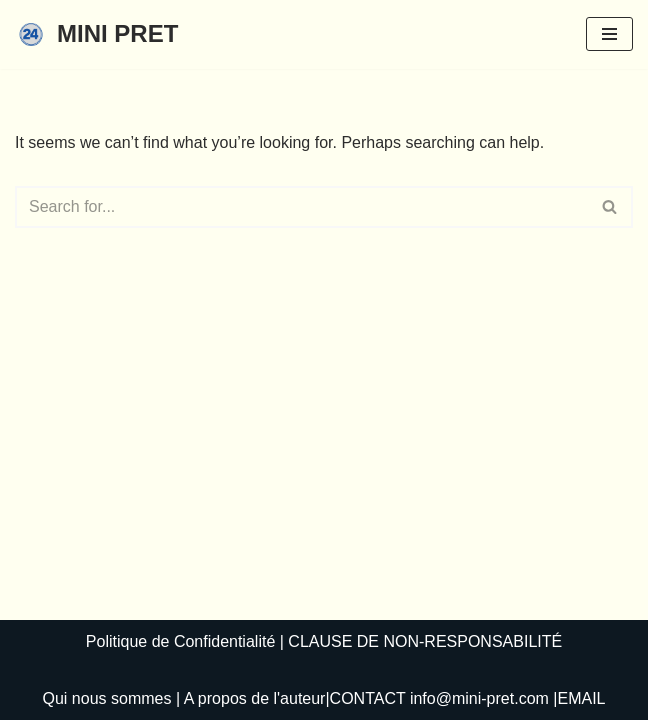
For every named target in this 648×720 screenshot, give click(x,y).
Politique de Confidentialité (180, 641)
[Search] (301, 207)
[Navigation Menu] (609, 34)
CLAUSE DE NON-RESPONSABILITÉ (425, 641)
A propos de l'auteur (255, 698)
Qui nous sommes (107, 698)
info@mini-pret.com (479, 698)
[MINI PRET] (96, 34)
